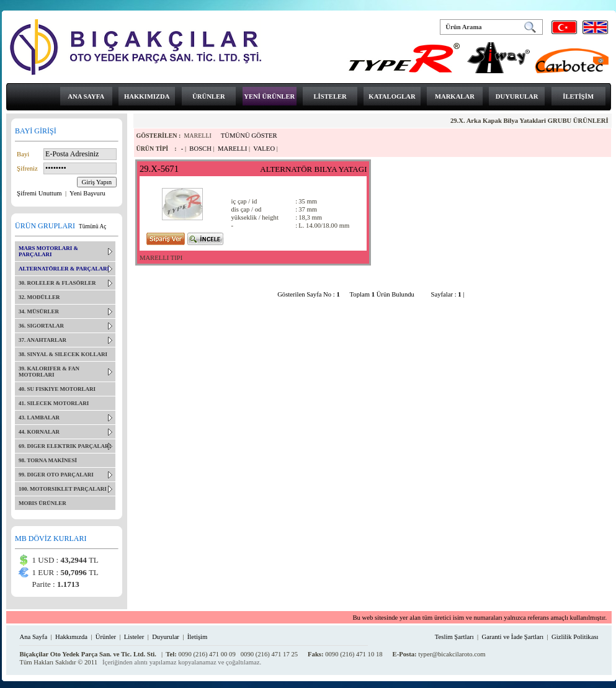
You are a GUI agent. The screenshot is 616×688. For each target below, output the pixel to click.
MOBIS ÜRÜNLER (42, 503)
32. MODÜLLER (39, 297)
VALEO (264, 149)
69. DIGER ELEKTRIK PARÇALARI (65, 446)
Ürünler (106, 637)
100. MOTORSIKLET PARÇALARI (63, 489)
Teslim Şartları (454, 637)
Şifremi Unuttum (40, 193)
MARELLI (232, 149)
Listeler (134, 637)
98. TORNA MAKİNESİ (48, 460)
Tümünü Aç (92, 226)
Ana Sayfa (33, 637)
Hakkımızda (71, 637)
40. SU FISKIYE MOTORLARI (57, 389)
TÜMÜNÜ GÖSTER (249, 136)
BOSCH (200, 149)
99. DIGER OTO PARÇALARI (56, 475)
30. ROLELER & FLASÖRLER (57, 283)
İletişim (198, 637)
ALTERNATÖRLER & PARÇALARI (64, 269)
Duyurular (166, 637)
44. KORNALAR (39, 432)
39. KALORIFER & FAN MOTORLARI (49, 372)
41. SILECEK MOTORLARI (54, 403)
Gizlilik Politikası (575, 637)
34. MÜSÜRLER (39, 311)
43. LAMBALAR (39, 418)
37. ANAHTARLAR (42, 340)
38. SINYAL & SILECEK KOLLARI (63, 354)
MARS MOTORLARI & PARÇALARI (48, 251)
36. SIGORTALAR (41, 326)
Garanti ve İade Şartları (513, 637)
